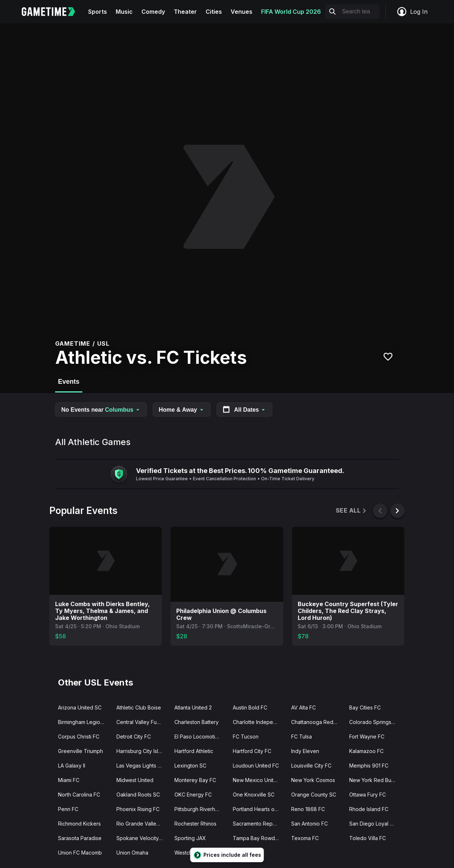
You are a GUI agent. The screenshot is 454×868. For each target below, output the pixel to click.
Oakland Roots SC (138, 795)
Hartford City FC (252, 751)
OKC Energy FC (193, 795)
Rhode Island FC (369, 809)
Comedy (153, 12)
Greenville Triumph (81, 751)
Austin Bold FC (250, 707)
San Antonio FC (309, 824)
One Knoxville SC (254, 795)
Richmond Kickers (79, 824)
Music (124, 12)
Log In (412, 12)
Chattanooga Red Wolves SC (317, 722)
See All (352, 511)
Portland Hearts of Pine (259, 809)
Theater (185, 12)
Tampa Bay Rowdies (257, 838)
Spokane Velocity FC (142, 838)
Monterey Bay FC (195, 780)
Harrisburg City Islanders (143, 751)
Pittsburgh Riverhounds (201, 809)
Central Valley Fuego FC (143, 722)
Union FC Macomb (80, 853)
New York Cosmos (313, 780)
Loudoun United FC (256, 766)
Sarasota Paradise (80, 838)
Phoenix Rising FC (138, 809)
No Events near (101, 410)
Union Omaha (132, 853)
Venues (242, 12)
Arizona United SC (80, 707)
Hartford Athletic (194, 751)
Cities (214, 12)
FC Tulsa (302, 737)
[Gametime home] (53, 12)
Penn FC (68, 809)
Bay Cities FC (365, 707)
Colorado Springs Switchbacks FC (375, 722)
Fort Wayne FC (367, 737)
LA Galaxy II (72, 766)
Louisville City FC (311, 766)
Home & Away (182, 410)
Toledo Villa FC (368, 838)
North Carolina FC (79, 795)
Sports (98, 12)
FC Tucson (246, 737)
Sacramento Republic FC (259, 824)
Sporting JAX (190, 838)
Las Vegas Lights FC (140, 766)
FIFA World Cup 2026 (291, 12)
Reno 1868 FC (308, 809)
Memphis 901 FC (369, 766)
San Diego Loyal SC (373, 824)
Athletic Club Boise (139, 707)
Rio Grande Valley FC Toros (143, 824)
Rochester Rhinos (195, 824)
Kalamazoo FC (366, 751)
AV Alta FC (304, 707)
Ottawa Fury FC (368, 795)
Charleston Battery (197, 722)
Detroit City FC (134, 737)
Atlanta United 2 (193, 707)
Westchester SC (194, 853)
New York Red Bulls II (374, 780)
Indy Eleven (305, 751)
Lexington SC (190, 766)
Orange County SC (314, 795)
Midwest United (135, 780)
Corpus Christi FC (79, 737)
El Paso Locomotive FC (201, 737)
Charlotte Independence (259, 722)
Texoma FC (305, 838)
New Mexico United (256, 780)
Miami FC (69, 780)
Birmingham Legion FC (84, 722)
